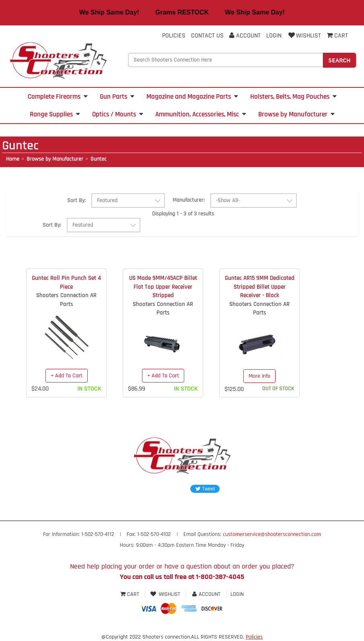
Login (274, 36)
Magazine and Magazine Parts (192, 97)
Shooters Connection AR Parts (66, 300)
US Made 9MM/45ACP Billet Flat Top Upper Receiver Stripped (163, 287)
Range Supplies (55, 114)
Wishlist (304, 36)
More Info (259, 376)
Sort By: (76, 201)
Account (245, 36)
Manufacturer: (189, 200)
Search (339, 60)
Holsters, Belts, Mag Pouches (293, 97)
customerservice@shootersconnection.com (272, 534)
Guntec (99, 159)
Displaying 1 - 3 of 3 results (183, 214)
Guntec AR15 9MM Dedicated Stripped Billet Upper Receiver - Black (260, 287)
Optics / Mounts (118, 114)
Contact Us (207, 36)
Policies (174, 36)
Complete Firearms (58, 97)
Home (13, 159)
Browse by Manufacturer (296, 114)
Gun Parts (117, 97)
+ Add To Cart (67, 376)
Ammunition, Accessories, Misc (201, 114)
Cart (131, 594)
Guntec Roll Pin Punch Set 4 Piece (66, 282)
